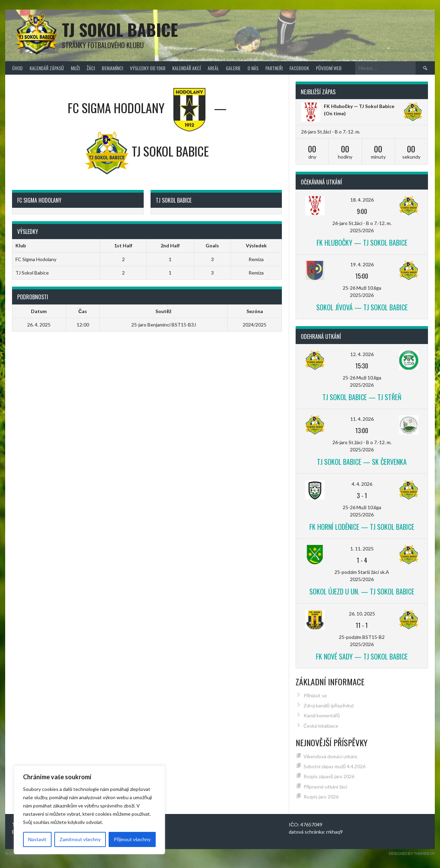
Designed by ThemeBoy (412, 853)
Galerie (233, 68)
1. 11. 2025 (362, 549)
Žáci (91, 68)
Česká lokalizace (321, 726)
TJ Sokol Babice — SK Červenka (362, 462)
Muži (75, 68)
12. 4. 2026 (362, 354)
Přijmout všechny (132, 839)
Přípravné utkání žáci (326, 787)
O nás (253, 68)
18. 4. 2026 (362, 200)
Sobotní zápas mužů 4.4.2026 (334, 766)
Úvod (17, 68)
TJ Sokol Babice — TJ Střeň (362, 397)
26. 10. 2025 (362, 614)
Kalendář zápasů (47, 68)
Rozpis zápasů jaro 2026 (329, 776)
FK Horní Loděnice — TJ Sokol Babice (362, 527)
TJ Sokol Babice (120, 29)
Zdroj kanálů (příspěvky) (329, 705)
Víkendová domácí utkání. (331, 756)
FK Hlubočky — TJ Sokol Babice (359, 106)
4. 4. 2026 (362, 484)
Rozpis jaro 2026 (321, 797)
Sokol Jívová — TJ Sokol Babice (362, 307)
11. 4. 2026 (362, 419)
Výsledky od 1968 (148, 68)
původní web (329, 68)
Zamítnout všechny (80, 839)
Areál (213, 68)
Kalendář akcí (186, 68)
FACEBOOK (299, 68)
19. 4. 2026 (362, 264)
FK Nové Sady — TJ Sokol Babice (362, 656)
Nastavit (37, 839)
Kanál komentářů (322, 715)
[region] (89, 810)
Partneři (274, 68)
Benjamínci (112, 68)
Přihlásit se (315, 695)
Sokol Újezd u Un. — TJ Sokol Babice (362, 591)
